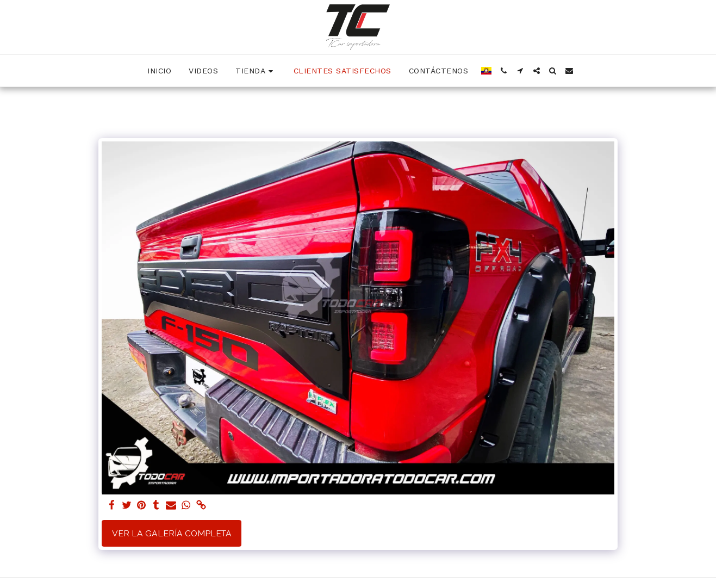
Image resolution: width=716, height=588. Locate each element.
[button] (504, 71)
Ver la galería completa (172, 533)
